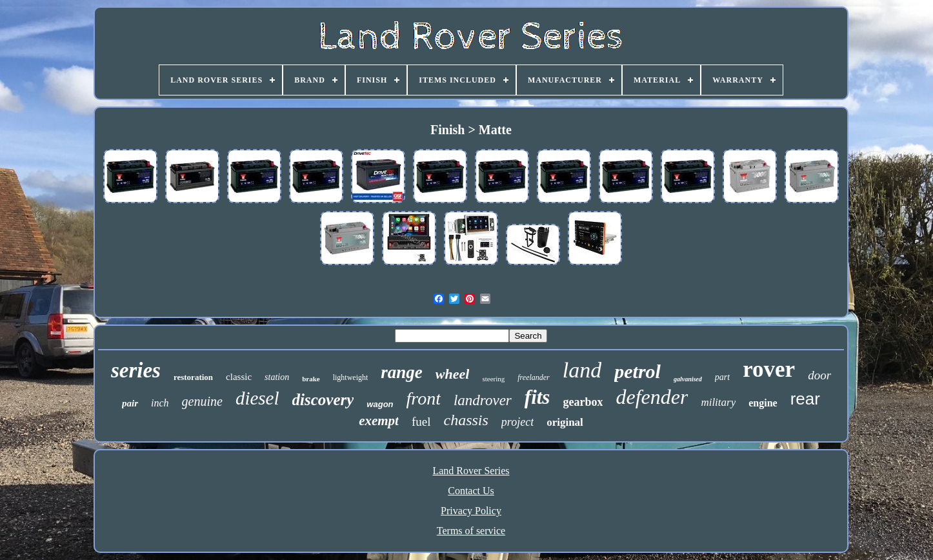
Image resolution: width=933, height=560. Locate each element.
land (582, 370)
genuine (202, 401)
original (565, 422)
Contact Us (471, 491)
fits (537, 397)
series (136, 370)
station (277, 377)
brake (311, 379)
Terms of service (471, 531)
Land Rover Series (471, 471)
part (722, 377)
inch (160, 403)
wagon (380, 404)
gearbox (583, 402)
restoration (193, 377)
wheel (453, 374)
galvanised (688, 379)
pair (130, 403)
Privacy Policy (471, 511)
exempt (379, 421)
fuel (421, 422)
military (718, 402)
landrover (483, 400)
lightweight (351, 377)
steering (493, 379)
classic (239, 377)
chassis (466, 420)
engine (763, 403)
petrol (637, 371)
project (517, 422)
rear (805, 399)
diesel (257, 398)
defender (652, 397)
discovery (323, 400)
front (424, 398)
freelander (534, 377)
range (402, 372)
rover (769, 369)
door (819, 375)
